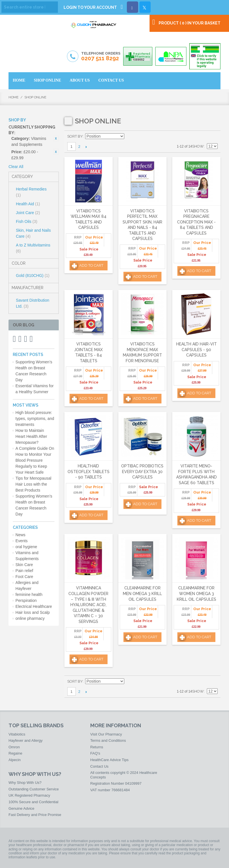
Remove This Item (56, 138)
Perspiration (26, 600)
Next (86, 147)
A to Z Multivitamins (33, 248)
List (213, 136)
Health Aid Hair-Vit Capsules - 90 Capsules (197, 350)
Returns (97, 747)
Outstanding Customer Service (34, 789)
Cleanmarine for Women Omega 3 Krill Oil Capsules (197, 593)
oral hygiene (26, 547)
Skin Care (24, 565)
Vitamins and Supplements (27, 556)
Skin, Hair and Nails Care (33, 233)
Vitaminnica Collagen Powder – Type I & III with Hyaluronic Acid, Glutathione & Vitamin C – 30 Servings (88, 605)
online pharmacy (30, 618)
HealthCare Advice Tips (109, 760)
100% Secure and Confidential (33, 802)
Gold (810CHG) (33, 275)
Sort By (75, 136)
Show (198, 146)
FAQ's (95, 753)
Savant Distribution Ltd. (33, 303)
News (21, 535)
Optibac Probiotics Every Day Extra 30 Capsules (142, 472)
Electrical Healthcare (34, 606)
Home (13, 97)
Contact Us (99, 766)
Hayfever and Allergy (26, 740)
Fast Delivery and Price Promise (35, 815)
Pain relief (24, 571)
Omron (14, 747)
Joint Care (28, 213)
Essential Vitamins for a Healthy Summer (35, 389)
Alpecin (15, 760)
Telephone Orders (101, 57)
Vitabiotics (17, 734)
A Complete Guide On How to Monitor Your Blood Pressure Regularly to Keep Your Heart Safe (35, 460)
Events (22, 541)
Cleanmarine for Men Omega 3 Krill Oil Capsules (142, 593)
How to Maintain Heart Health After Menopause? (31, 436)
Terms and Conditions (108, 740)
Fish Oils (27, 221)
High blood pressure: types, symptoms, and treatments (35, 419)
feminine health (29, 594)
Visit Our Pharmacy (106, 734)
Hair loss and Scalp (33, 612)
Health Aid (28, 204)
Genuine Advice (21, 808)
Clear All (16, 167)
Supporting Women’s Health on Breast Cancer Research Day (34, 371)
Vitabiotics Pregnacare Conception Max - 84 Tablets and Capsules (196, 222)
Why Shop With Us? (25, 783)
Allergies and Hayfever (27, 586)
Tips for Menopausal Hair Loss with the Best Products (33, 484)
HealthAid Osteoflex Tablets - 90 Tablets (89, 472)
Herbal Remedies (31, 192)
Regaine (15, 753)
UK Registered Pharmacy (29, 795)
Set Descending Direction (129, 136)
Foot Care (24, 577)
